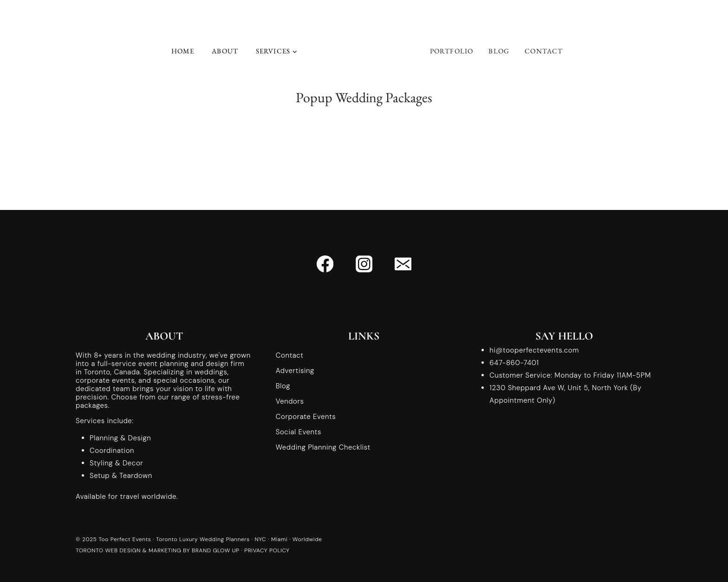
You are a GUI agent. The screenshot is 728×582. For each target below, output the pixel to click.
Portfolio (452, 51)
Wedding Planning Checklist (323, 447)
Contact (544, 51)
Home (183, 51)
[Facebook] (325, 264)
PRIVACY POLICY (267, 550)
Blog (499, 51)
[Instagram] (364, 264)
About (225, 51)
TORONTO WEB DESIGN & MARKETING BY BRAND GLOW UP (158, 550)
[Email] (403, 264)
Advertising (295, 371)
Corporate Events (306, 417)
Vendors (290, 401)
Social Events (299, 432)
